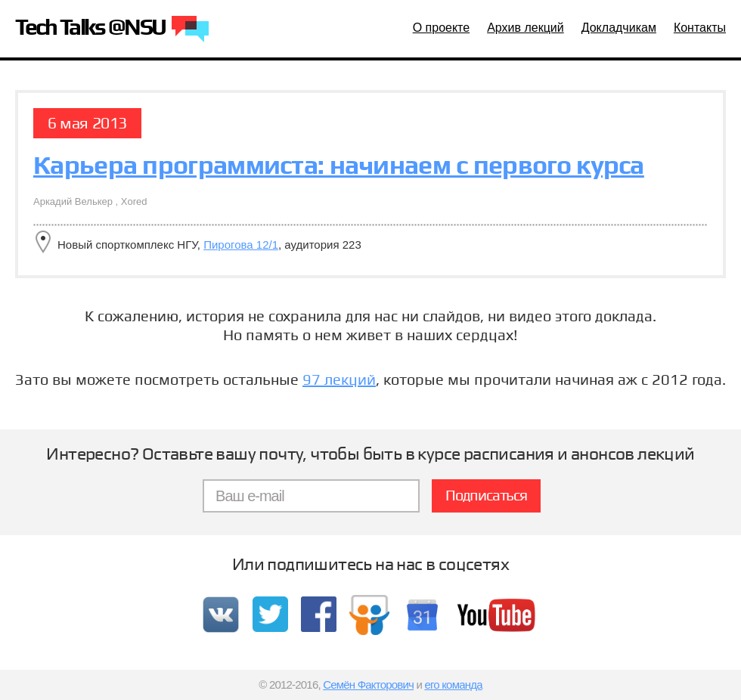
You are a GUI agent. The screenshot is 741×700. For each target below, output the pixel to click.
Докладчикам (619, 28)
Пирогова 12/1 (241, 245)
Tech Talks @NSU (112, 30)
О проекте (441, 28)
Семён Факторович (368, 685)
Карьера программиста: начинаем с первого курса (339, 165)
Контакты (700, 28)
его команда (453, 685)
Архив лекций (526, 28)
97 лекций (339, 379)
